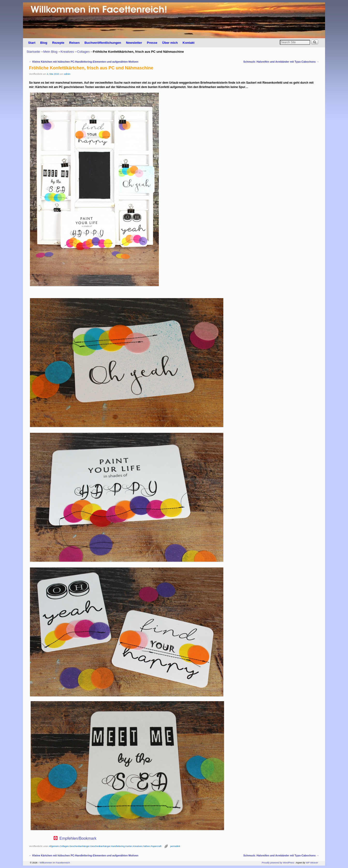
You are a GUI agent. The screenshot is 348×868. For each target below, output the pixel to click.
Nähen (146, 846)
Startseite (33, 52)
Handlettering (118, 846)
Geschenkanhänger (79, 846)
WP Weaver (312, 863)
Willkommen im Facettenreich (55, 863)
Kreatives (67, 52)
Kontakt (189, 43)
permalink (175, 846)
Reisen (74, 43)
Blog (44, 43)
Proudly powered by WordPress (278, 863)
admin (67, 74)
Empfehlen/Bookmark (78, 839)
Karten (129, 846)
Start (32, 43)
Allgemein (54, 846)
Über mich (170, 43)
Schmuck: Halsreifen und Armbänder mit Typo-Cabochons (281, 62)
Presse (152, 43)
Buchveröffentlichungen (103, 43)
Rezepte (58, 43)
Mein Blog (50, 52)
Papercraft (156, 846)
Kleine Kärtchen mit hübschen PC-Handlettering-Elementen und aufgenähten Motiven (84, 62)
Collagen (83, 52)
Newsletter (134, 43)
